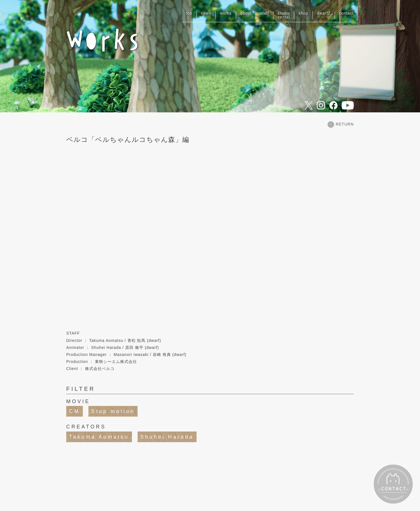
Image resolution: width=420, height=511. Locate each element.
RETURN (341, 124)
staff (265, 13)
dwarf (324, 13)
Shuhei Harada (167, 437)
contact (346, 13)
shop (303, 13)
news (206, 13)
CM (75, 411)
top (189, 13)
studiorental (284, 15)
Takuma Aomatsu (99, 437)
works (226, 13)
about (246, 13)
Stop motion (113, 411)
